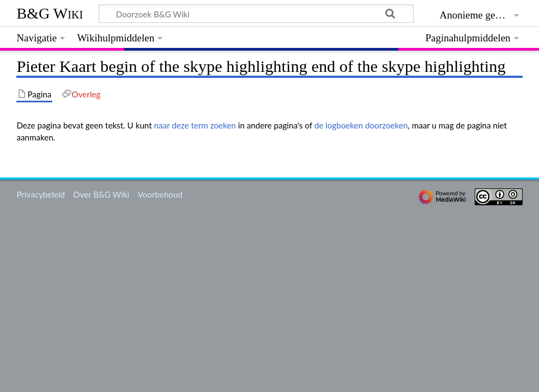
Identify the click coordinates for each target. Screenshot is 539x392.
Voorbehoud (160, 194)
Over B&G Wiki (101, 194)
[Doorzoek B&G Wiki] (256, 14)
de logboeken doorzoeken (361, 125)
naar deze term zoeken (195, 125)
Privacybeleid (41, 194)
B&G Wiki (50, 13)
